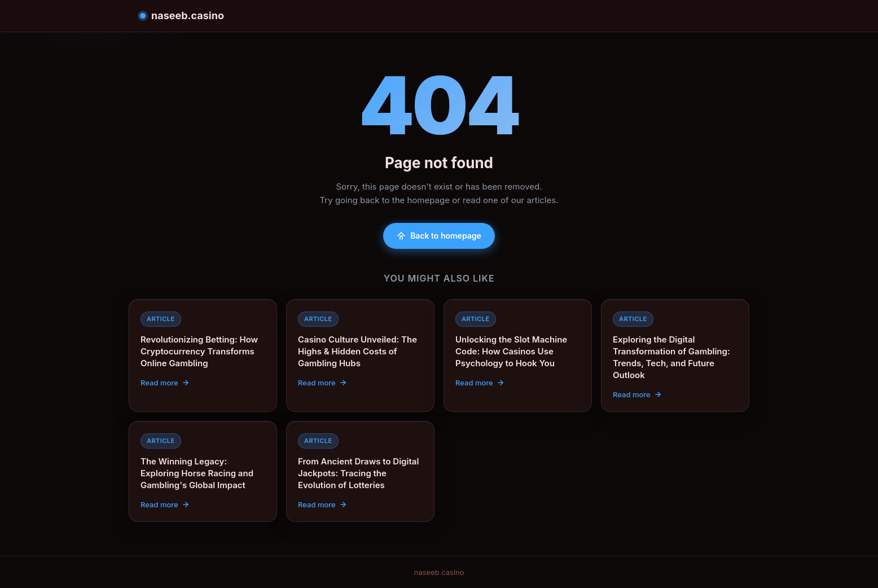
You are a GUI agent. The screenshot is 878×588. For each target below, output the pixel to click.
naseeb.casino (182, 16)
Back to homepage (439, 236)
